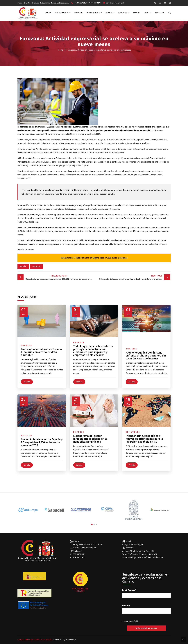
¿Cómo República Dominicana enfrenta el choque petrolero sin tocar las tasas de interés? (146, 356)
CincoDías (29, 250)
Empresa (27, 345)
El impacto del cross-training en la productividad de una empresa (129, 277)
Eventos (137, 13)
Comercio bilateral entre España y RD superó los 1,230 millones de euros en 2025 (42, 442)
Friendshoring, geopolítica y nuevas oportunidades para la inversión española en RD (144, 439)
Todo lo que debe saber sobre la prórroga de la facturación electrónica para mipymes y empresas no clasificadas (93, 351)
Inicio (48, 13)
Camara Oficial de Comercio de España (35, 640)
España (23, 266)
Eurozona (36, 266)
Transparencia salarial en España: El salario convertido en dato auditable (42, 352)
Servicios (79, 13)
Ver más (27, 382)
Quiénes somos (61, 13)
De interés (133, 432)
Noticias (131, 349)
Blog (147, 13)
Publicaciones (93, 13)
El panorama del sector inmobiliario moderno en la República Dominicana (90, 439)
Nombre (126, 606)
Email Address (129, 590)
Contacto (160, 13)
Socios (109, 13)
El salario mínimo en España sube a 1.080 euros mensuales (100, 258)
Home (61, 50)
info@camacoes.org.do (133, 545)
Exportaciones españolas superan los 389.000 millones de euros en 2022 (60, 277)
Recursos (123, 13)
